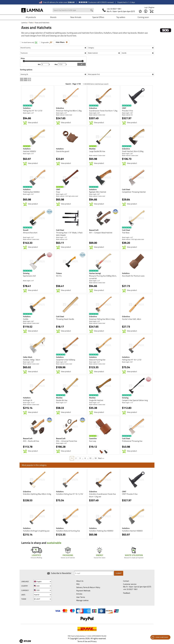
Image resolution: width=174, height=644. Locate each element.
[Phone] (119, 10)
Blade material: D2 (127, 115)
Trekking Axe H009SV (31, 192)
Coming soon (143, 17)
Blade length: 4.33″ (28, 113)
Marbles (92, 149)
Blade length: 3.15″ (28, 154)
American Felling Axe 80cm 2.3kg (69, 111)
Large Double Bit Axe (97, 151)
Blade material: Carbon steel (64, 115)
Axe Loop (93, 441)
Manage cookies (82, 600)
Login (146, 7)
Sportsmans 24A (29, 276)
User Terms (81, 597)
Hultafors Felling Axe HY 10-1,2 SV (70, 494)
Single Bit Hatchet (96, 400)
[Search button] (92, 10)
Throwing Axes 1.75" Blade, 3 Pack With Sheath (69, 234)
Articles (79, 594)
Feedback (127, 593)
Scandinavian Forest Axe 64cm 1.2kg (103, 111)
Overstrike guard (63, 151)
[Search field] (73, 10)
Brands (53, 17)
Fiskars (59, 273)
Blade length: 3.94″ (61, 362)
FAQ (78, 584)
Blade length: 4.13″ (95, 281)
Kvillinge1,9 (28, 400)
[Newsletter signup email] (94, 573)
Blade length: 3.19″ (28, 281)
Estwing (26, 273)
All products (31, 17)
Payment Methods (83, 591)
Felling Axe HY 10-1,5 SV (33, 111)
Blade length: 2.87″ (95, 194)
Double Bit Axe (62, 400)
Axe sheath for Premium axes (133, 276)
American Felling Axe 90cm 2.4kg (102, 319)
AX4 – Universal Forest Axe (67, 441)
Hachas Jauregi (95, 273)
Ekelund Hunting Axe (97, 360)
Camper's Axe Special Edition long (135, 400)
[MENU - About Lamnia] (146, 11)
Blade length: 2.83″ (28, 321)
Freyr (58, 192)
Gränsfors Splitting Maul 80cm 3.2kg (37, 494)
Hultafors (27, 108)
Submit (119, 573)
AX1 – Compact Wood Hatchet (101, 233)
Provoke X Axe (128, 111)
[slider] (24, 61)
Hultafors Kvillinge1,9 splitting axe (36, 531)
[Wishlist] (140, 11)
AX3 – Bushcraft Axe (31, 441)
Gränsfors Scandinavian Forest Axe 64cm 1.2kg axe (102, 495)
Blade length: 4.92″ (61, 443)
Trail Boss (126, 233)
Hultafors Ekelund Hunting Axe (68, 531)
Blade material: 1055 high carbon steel (67, 196)
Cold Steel (126, 189)
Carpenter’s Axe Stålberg (66, 360)
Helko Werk (28, 357)
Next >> (101, 458)
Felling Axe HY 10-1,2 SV (132, 360)
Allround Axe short (30, 233)
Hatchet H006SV (30, 151)
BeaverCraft (94, 230)
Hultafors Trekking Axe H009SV (101, 531)
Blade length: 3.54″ (28, 194)
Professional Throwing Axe (132, 441)
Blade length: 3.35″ (95, 113)
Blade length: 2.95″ (28, 362)
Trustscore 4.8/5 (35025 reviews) (96, 2)
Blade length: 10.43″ (29, 403)
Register (152, 7)
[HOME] (32, 10)
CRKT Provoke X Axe (130, 494)
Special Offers (98, 17)
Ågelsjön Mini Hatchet (98, 192)
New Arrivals (76, 17)
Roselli (26, 230)
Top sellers (121, 17)
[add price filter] (82, 64)
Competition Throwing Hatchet (134, 192)
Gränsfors (60, 108)
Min (39, 64)
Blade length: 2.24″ (95, 403)
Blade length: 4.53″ (61, 113)
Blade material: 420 (62, 239)
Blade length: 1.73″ (61, 237)
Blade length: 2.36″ (127, 154)
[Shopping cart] (151, 11)
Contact (126, 581)
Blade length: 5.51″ (61, 403)
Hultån (26, 319)
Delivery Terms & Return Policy (88, 587)
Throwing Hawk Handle (65, 319)
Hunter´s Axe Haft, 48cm (132, 319)
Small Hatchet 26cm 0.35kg (133, 151)
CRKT (124, 108)
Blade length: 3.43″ (95, 362)
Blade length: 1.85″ (127, 113)
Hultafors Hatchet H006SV (132, 531)
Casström (93, 438)
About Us (80, 581)
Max (56, 64)
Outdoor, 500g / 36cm (32, 360)
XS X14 (59, 276)
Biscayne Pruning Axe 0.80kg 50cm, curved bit (103, 277)
